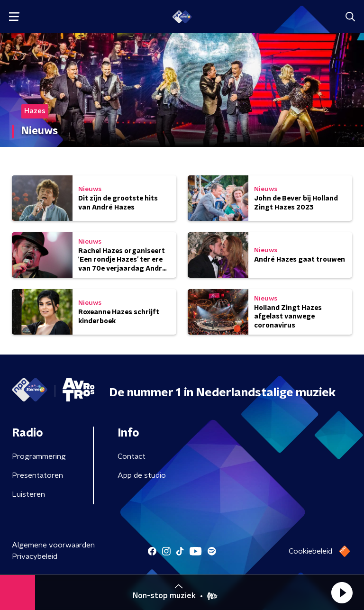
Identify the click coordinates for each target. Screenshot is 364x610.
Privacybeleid (35, 556)
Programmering (39, 456)
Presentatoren (37, 475)
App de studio (142, 475)
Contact (132, 456)
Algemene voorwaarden (53, 545)
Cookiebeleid (310, 551)
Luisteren (28, 494)
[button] (342, 592)
